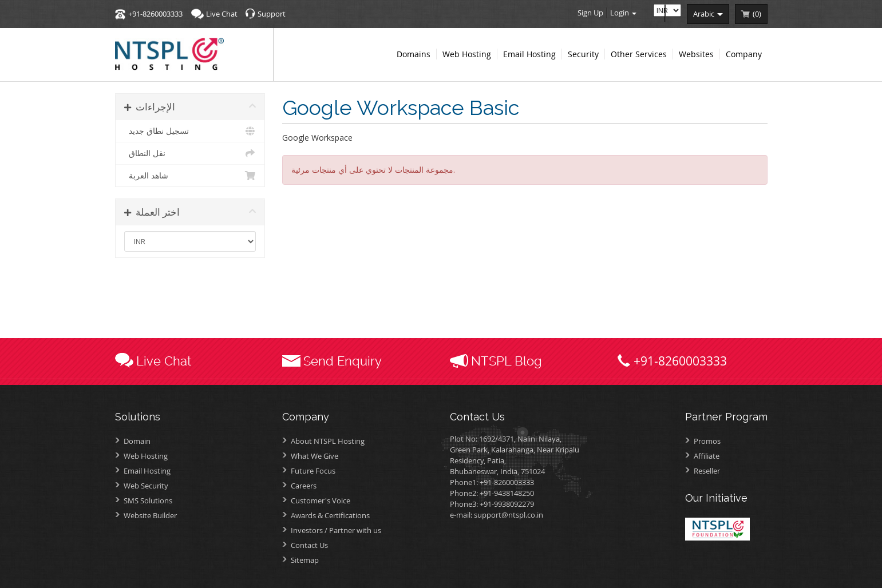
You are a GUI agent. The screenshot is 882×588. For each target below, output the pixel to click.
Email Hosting (147, 471)
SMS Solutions (148, 500)
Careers (304, 486)
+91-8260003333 (155, 14)
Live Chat (222, 14)
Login (623, 13)
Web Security (146, 486)
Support (272, 14)
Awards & (330, 515)
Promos (707, 441)
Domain (137, 441)
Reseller (707, 471)
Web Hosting (146, 456)
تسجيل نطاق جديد (190, 131)
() (757, 14)
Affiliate (707, 456)
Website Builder (150, 515)
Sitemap (305, 560)
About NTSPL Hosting (328, 441)
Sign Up (590, 13)
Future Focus (313, 471)
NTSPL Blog (507, 361)
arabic (708, 14)
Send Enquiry (343, 361)
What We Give (315, 456)
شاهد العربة (190, 176)
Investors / (336, 530)
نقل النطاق (190, 153)
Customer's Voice (321, 500)
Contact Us (309, 545)
